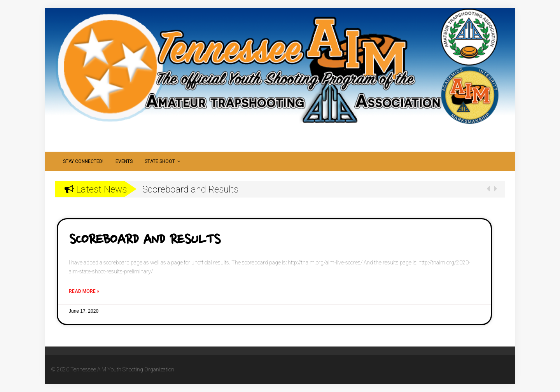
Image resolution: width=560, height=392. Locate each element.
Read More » (84, 291)
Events (124, 161)
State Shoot (163, 161)
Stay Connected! (83, 161)
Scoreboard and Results (144, 240)
